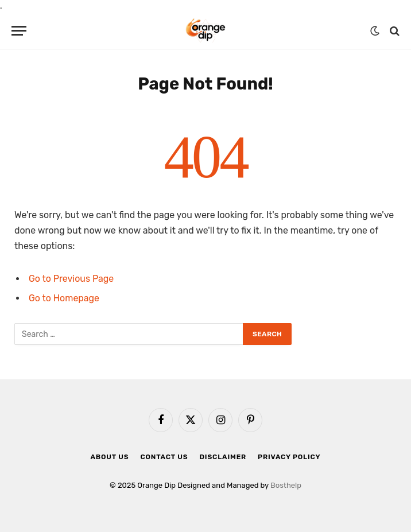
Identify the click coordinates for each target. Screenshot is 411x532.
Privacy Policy (289, 457)
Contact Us (164, 457)
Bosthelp (286, 485)
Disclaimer (223, 457)
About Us (110, 457)
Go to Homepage (64, 298)
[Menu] (19, 31)
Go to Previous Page (71, 279)
